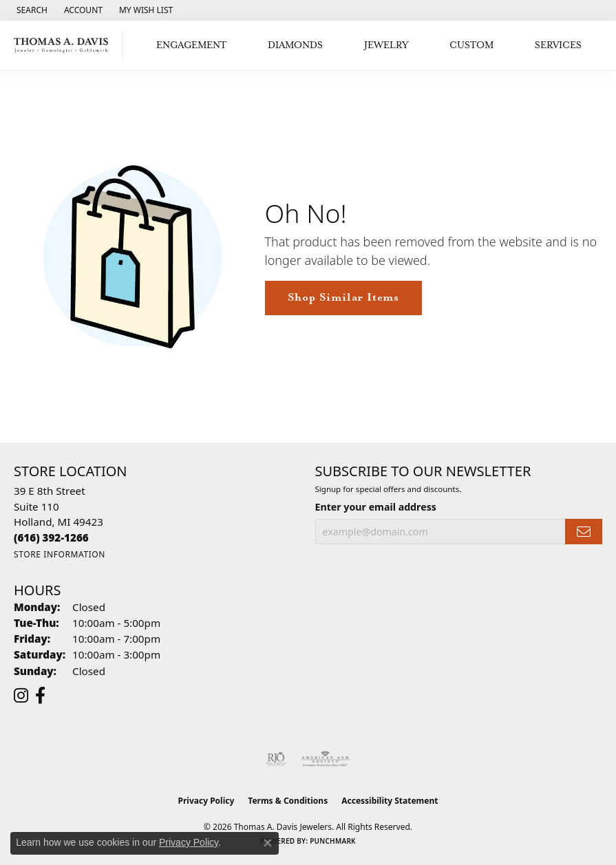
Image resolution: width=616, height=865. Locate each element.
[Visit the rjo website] (276, 759)
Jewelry (386, 45)
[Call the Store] (51, 537)
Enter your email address (376, 507)
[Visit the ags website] (326, 759)
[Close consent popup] (268, 843)
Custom (471, 45)
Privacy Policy (206, 801)
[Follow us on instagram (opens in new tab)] (21, 696)
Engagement (191, 45)
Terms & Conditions (288, 801)
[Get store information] (60, 554)
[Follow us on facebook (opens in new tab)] (40, 696)
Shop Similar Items (343, 298)
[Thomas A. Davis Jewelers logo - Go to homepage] (65, 45)
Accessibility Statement (390, 801)
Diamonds (295, 45)
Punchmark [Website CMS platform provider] (333, 841)
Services (558, 45)
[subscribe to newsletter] (584, 532)
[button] (31, 10)
